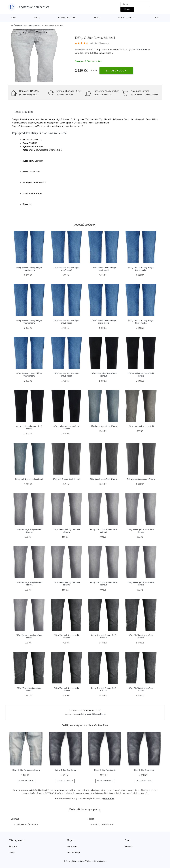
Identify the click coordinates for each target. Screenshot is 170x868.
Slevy (12, 853)
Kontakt (128, 846)
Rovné (103, 714)
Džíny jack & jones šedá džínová (104, 426)
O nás (128, 840)
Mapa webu (73, 846)
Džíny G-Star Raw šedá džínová (26, 770)
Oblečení (32, 25)
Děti (156, 18)
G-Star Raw (142, 50)
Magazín (71, 840)
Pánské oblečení (126, 18)
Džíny (38, 25)
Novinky (13, 846)
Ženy (36, 18)
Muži (96, 18)
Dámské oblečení (66, 18)
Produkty (19, 25)
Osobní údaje (73, 853)
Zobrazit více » (106, 53)
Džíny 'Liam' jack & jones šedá (141, 426)
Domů (13, 18)
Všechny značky (17, 840)
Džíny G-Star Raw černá (65, 770)
